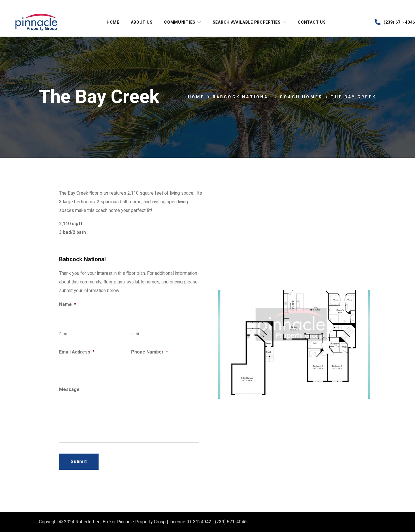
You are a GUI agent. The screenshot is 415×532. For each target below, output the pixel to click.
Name (68, 305)
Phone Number (150, 352)
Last (135, 334)
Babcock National (242, 97)
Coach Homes (301, 97)
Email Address (77, 352)
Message (69, 390)
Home (196, 97)
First (63, 334)
